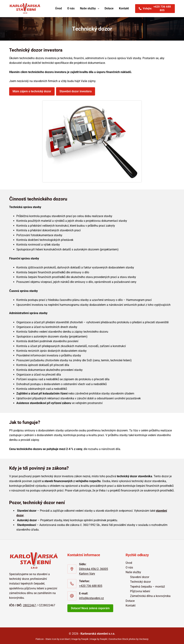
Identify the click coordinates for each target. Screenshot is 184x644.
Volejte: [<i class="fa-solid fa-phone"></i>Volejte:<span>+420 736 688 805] (155, 9)
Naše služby (90, 9)
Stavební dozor (140, 576)
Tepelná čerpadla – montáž (148, 585)
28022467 (29, 604)
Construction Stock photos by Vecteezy (129, 638)
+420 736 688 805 (91, 584)
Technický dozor (140, 580)
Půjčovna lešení (140, 590)
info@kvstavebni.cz (91, 597)
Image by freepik (80, 638)
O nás (71, 8)
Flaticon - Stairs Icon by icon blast (53, 638)
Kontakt (124, 8)
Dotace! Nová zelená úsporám (90, 607)
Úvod (58, 8)
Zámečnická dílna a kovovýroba (150, 595)
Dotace (109, 8)
